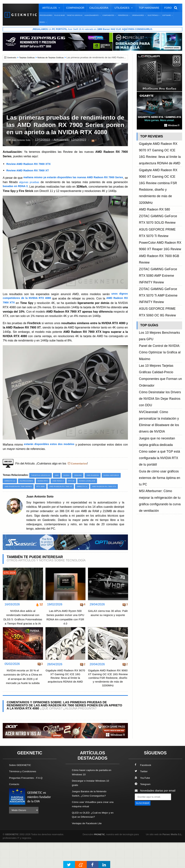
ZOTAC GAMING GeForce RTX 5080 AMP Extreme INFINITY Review (159, 215)
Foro (168, 8)
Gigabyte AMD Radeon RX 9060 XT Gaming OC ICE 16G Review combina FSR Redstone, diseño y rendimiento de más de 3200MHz (108, 701)
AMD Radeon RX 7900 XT (66, 496)
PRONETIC (100, 860)
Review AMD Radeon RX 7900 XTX (30, 164)
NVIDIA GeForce (13, 490)
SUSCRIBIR (143, 829)
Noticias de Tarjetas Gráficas (55, 58)
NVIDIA (69, 484)
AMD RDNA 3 (84, 490)
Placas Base (60, 15)
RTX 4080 (44, 496)
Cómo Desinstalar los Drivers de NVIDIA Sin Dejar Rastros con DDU (159, 295)
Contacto (15, 810)
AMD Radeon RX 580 (152, 175)
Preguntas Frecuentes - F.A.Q (27, 804)
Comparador (75, 8)
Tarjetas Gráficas (75, 15)
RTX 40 (98, 490)
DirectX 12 (32, 490)
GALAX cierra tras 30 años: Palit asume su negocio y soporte (108, 630)
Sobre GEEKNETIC (21, 791)
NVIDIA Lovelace (115, 490)
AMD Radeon (97, 484)
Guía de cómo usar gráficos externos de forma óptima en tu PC (158, 343)
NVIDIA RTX (68, 490)
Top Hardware (149, 8)
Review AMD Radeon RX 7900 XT (29, 170)
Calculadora (99, 8)
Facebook (144, 791)
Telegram (143, 810)
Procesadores (46, 15)
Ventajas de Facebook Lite (88, 849)
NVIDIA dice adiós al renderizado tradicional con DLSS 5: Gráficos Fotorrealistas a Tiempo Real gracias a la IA (23, 635)
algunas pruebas (45, 182)
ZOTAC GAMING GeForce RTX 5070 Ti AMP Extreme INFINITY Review (159, 227)
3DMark (82, 484)
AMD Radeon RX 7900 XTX (18, 501)
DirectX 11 (89, 496)
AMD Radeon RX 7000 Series (20, 496)
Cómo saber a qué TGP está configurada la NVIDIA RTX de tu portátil (159, 331)
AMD (59, 484)
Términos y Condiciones (24, 798)
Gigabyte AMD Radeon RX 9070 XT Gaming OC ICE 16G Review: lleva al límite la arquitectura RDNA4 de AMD (65, 697)
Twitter (142, 798)
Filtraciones (50, 490)
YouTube (143, 804)
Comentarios (80, 472)
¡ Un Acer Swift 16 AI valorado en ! (92, 29)
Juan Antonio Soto (24, 141)
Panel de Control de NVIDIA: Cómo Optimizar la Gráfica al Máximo (157, 266)
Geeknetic (12, 58)
